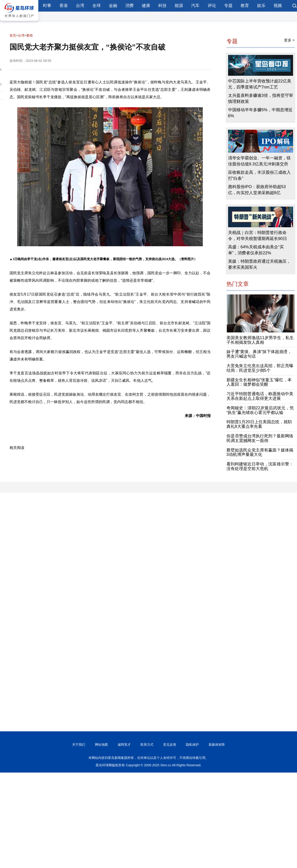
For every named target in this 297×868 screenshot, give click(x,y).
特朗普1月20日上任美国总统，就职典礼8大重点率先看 (259, 424)
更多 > (289, 40)
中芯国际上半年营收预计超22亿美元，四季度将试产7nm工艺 (260, 84)
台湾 (80, 6)
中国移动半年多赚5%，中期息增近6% (260, 113)
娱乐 (261, 6)
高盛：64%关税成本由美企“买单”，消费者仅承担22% (256, 250)
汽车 (195, 6)
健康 (146, 6)
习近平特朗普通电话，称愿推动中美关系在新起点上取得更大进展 (260, 396)
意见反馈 (170, 745)
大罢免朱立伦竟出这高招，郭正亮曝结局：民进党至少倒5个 (260, 368)
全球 (97, 6)
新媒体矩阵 (217, 745)
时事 (47, 6)
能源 (179, 6)
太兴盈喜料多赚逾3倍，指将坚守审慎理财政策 (261, 98)
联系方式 (147, 745)
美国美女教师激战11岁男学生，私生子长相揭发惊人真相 (260, 340)
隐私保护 (192, 745)
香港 (64, 6)
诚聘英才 (124, 745)
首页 (13, 35)
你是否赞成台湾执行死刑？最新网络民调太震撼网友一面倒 (260, 438)
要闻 (29, 35)
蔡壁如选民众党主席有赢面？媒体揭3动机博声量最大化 (260, 452)
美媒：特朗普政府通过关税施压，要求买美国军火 (259, 264)
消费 (129, 6)
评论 (212, 6)
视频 (278, 6)
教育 (245, 6)
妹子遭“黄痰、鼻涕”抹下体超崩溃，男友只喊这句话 (259, 354)
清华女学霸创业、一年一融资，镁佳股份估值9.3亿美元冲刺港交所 (259, 161)
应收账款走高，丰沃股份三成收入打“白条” (259, 175)
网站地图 (101, 745)
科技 (162, 6)
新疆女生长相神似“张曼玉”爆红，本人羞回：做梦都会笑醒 (259, 382)
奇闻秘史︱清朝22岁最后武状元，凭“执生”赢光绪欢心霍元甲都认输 (260, 410)
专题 (228, 6)
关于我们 (79, 745)
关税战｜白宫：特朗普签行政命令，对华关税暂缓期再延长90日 (258, 236)
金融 (113, 6)
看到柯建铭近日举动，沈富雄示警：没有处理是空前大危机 (260, 466)
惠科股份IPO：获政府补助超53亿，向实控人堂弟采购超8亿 (257, 190)
